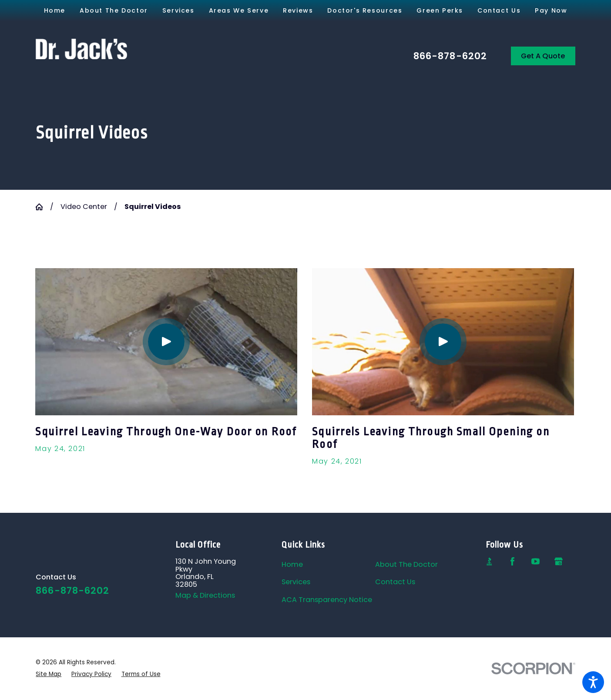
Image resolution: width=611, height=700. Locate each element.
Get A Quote (543, 56)
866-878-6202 (450, 56)
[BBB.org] (489, 561)
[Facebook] (512, 561)
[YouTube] (535, 561)
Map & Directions (205, 595)
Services (296, 582)
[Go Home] (43, 207)
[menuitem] (54, 11)
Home (292, 564)
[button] (593, 682)
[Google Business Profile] (559, 561)
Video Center (84, 207)
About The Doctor (406, 564)
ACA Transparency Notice (327, 600)
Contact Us (395, 582)
